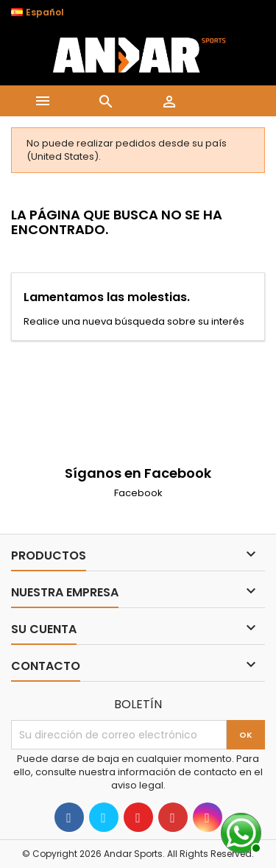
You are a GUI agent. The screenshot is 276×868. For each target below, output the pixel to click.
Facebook (138, 493)
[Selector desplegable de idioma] (45, 13)
